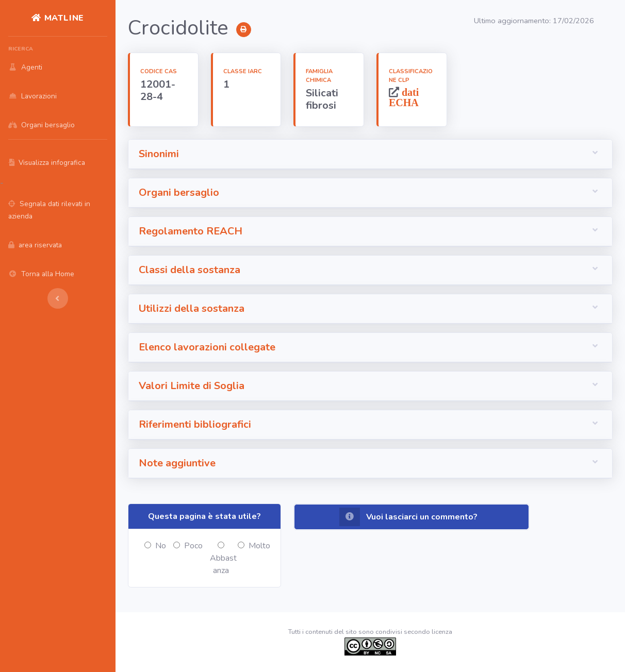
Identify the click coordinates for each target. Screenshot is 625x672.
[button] (370, 154)
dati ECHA (404, 97)
